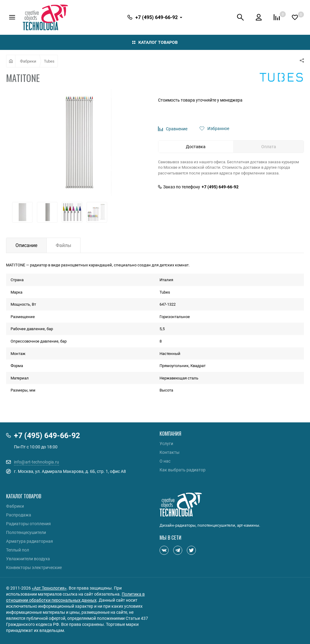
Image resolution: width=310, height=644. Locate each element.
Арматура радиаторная (30, 541)
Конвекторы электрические (34, 568)
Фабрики (28, 61)
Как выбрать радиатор (183, 470)
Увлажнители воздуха (28, 559)
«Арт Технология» (49, 588)
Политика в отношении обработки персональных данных (75, 597)
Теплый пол (18, 550)
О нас (165, 461)
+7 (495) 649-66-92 (220, 187)
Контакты (170, 452)
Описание (26, 245)
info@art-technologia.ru (36, 462)
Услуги (166, 444)
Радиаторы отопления (28, 524)
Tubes (49, 61)
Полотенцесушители (26, 532)
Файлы (63, 245)
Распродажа (19, 515)
